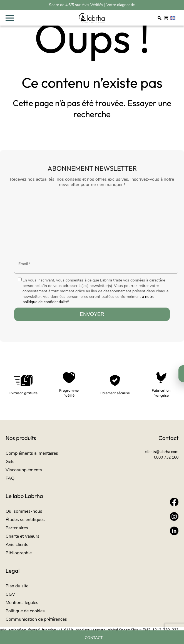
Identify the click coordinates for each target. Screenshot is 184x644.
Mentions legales (22, 603)
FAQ (10, 478)
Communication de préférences (36, 619)
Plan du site (17, 586)
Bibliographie (19, 553)
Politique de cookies (25, 611)
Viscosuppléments (24, 470)
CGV (10, 594)
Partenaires (17, 528)
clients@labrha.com (162, 452)
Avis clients (17, 545)
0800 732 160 (166, 457)
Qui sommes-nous (24, 511)
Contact (94, 638)
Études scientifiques (25, 520)
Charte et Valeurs (23, 536)
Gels (10, 462)
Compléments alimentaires (32, 453)
